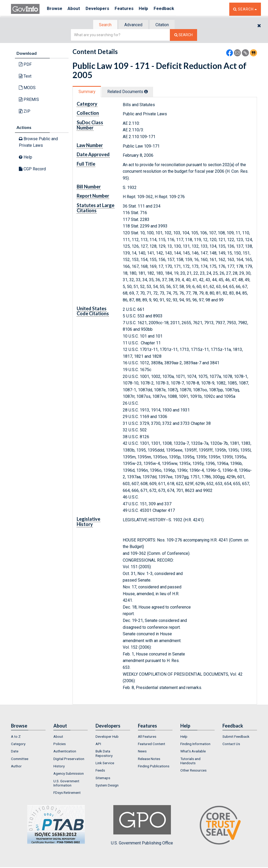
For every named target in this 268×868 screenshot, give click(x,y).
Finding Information (195, 744)
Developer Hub (107, 737)
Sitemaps (103, 778)
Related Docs (131, 92)
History (59, 767)
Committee (20, 759)
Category (18, 744)
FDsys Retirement (67, 793)
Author (16, 767)
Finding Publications (154, 767)
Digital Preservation (69, 759)
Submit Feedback (236, 737)
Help (152, 9)
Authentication (65, 752)
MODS (27, 88)
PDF (25, 65)
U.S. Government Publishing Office (142, 826)
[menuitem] (28, 737)
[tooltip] (149, 92)
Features (130, 9)
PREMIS (29, 100)
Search (103, 25)
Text (25, 77)
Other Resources (193, 771)
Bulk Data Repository (104, 754)
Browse (55, 9)
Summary (88, 92)
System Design (107, 786)
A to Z (16, 737)
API (98, 744)
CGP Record (32, 169)
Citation (164, 25)
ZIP (25, 112)
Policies (60, 744)
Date (15, 752)
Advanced (133, 25)
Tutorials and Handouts (190, 761)
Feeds (100, 771)
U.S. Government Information (66, 784)
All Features (147, 737)
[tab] (103, 25)
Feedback (174, 9)
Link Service (105, 763)
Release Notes (149, 759)
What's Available (193, 752)
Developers (102, 9)
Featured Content (152, 744)
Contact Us (231, 744)
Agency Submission (69, 774)
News (142, 752)
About (76, 9)
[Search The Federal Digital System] (183, 36)
